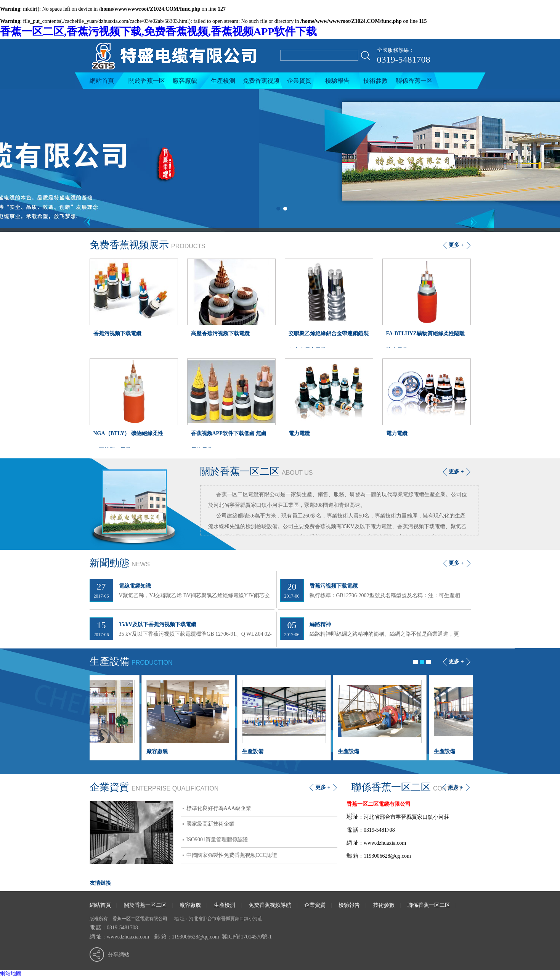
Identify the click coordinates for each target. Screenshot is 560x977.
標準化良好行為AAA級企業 (219, 808)
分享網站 (119, 955)
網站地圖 (11, 973)
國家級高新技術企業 (210, 824)
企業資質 (299, 81)
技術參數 (375, 81)
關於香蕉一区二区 (147, 83)
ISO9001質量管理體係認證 (217, 840)
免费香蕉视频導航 (261, 83)
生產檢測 (223, 81)
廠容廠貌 (185, 81)
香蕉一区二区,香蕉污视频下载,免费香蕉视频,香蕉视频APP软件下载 (158, 31)
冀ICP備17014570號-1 (247, 937)
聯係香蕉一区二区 (414, 83)
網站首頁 (102, 81)
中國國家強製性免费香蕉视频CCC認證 (232, 855)
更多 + (456, 472)
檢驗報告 (337, 81)
